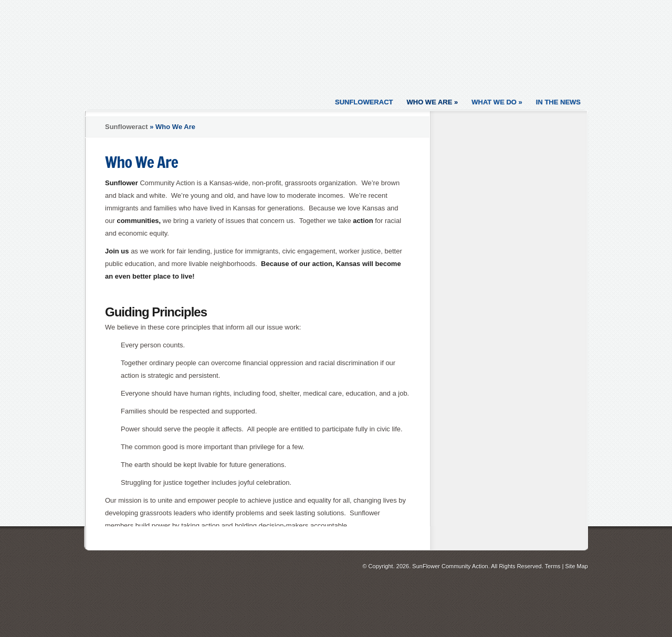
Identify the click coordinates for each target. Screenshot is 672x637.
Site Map (577, 566)
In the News (558, 102)
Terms (553, 566)
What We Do (497, 102)
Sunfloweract (364, 102)
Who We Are (432, 102)
